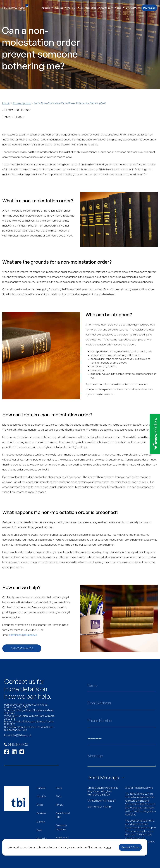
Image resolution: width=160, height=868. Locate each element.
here (108, 847)
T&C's (59, 796)
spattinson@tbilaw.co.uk (23, 635)
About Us (73, 8)
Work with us (105, 8)
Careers (41, 822)
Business (60, 8)
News (40, 830)
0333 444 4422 (16, 744)
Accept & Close (130, 847)
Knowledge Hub (89, 8)
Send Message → (106, 777)
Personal (47, 8)
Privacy (59, 805)
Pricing (119, 8)
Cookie (40, 805)
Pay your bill (149, 8)
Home (6, 103)
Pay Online (42, 838)
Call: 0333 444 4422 (22, 648)
